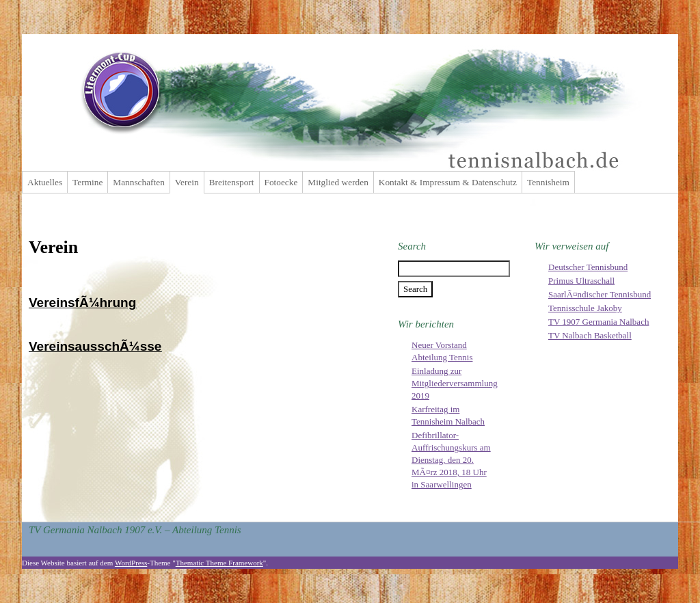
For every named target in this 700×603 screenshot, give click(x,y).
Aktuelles (45, 182)
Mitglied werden (338, 182)
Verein (187, 182)
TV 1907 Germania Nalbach (598, 322)
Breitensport (232, 182)
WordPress (131, 563)
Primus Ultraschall (581, 281)
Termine (87, 182)
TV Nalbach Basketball (590, 335)
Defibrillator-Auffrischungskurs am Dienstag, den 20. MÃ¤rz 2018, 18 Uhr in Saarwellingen (451, 460)
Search (412, 246)
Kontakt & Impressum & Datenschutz (448, 182)
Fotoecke (281, 182)
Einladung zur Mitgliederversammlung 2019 (455, 383)
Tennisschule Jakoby (585, 308)
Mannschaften (139, 182)
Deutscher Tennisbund (588, 267)
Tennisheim (548, 182)
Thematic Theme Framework (219, 563)
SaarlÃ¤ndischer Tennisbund (600, 294)
